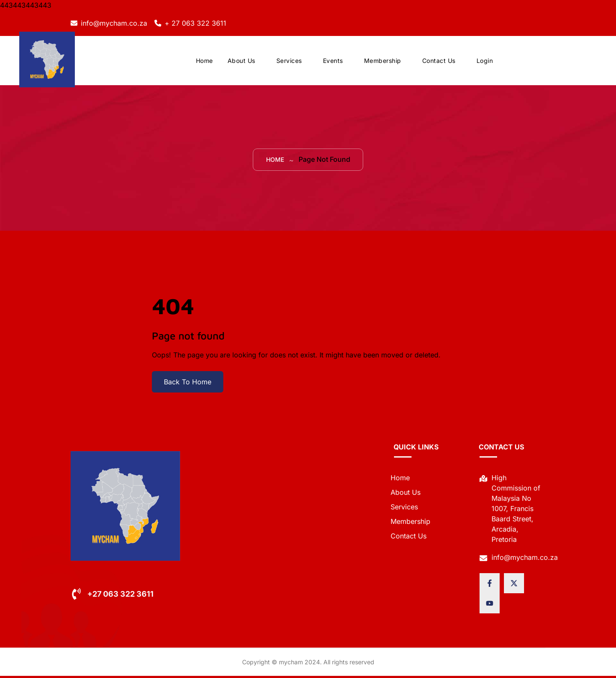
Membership (383, 62)
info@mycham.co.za (114, 23)
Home (204, 62)
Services (289, 62)
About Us (241, 62)
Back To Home (188, 384)
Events (333, 62)
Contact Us (439, 62)
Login (485, 62)
